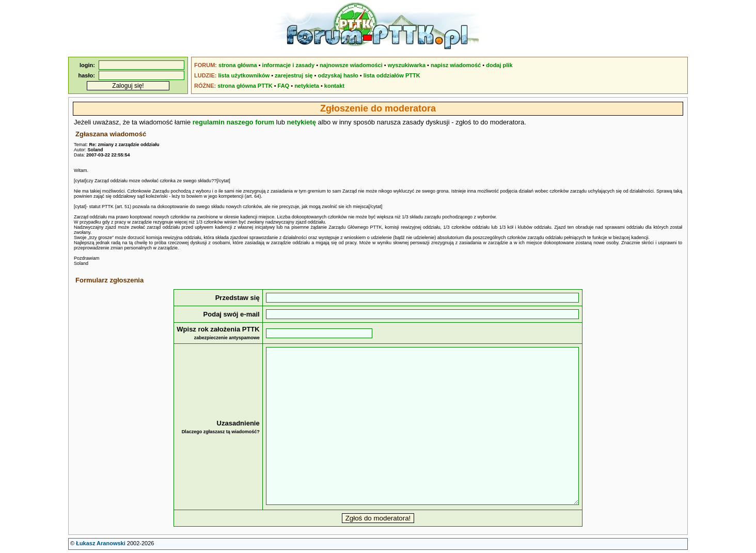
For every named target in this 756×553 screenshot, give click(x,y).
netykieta (307, 86)
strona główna (238, 65)
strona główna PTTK (245, 86)
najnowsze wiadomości (351, 65)
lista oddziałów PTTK (392, 75)
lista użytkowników (244, 75)
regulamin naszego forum (233, 122)
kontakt (334, 86)
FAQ (284, 86)
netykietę (302, 122)
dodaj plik (499, 65)
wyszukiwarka (407, 65)
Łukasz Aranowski (101, 543)
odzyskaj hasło (338, 75)
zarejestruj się (294, 75)
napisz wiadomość (456, 65)
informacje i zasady (289, 65)
